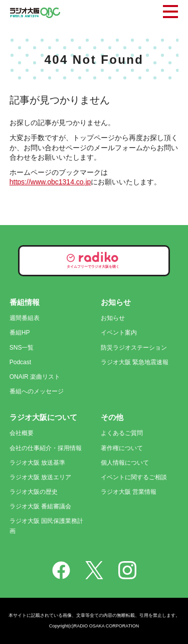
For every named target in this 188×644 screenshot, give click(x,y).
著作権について (122, 448)
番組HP (20, 333)
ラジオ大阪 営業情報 (129, 492)
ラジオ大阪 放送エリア (40, 477)
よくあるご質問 (122, 433)
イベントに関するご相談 (134, 477)
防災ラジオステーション (134, 348)
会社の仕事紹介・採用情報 (46, 448)
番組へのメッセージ (37, 391)
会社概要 (22, 433)
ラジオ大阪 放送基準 (37, 463)
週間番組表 (25, 318)
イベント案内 (119, 333)
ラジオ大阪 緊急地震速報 (135, 362)
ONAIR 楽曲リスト (35, 377)
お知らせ (113, 318)
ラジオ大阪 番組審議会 (40, 506)
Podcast (20, 362)
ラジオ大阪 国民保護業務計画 (46, 526)
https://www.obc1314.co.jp (50, 182)
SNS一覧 (22, 348)
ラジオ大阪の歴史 (34, 492)
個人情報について (125, 463)
